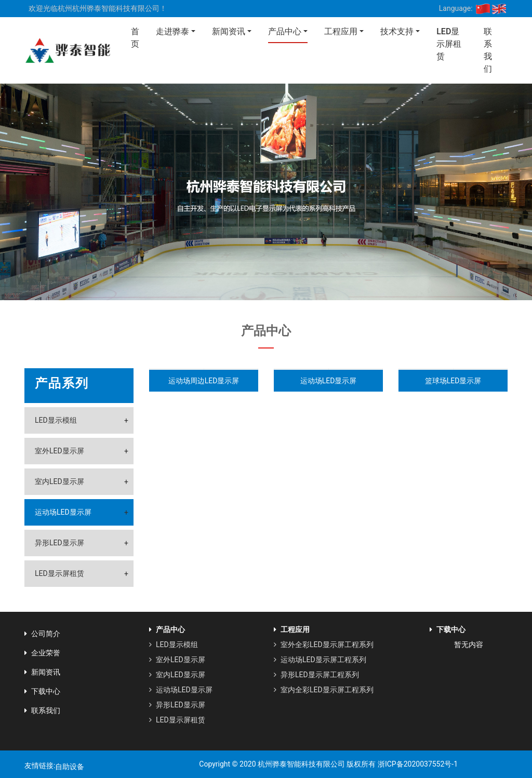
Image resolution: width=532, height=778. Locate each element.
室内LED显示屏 (59, 481)
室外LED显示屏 (59, 451)
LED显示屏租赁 (449, 44)
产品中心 (285, 31)
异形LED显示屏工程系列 (316, 675)
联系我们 (488, 50)
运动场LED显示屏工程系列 (320, 660)
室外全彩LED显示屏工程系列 (324, 645)
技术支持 (397, 31)
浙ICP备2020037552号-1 (417, 764)
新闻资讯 (229, 31)
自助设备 (70, 767)
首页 (135, 38)
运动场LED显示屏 (63, 512)
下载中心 (42, 691)
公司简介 (42, 634)
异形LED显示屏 (59, 543)
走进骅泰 (172, 31)
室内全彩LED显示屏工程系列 (324, 690)
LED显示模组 (56, 420)
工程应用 (341, 31)
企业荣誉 (42, 653)
